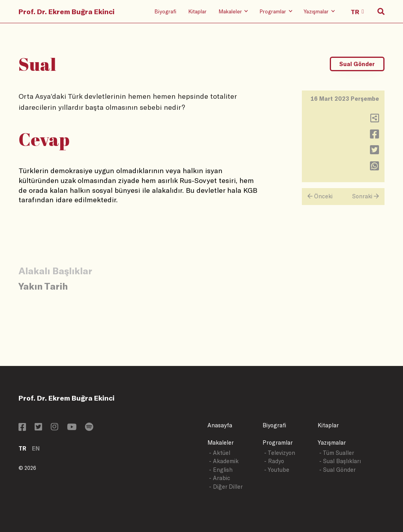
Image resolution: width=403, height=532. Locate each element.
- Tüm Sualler (337, 453)
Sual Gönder (357, 64)
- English (221, 470)
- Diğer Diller (226, 487)
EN (36, 448)
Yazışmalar (332, 442)
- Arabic (220, 478)
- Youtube (277, 470)
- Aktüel (220, 453)
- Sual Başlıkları (340, 461)
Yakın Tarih (43, 286)
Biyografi (165, 11)
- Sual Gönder (337, 470)
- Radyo (274, 461)
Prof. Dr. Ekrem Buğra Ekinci (67, 11)
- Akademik (224, 461)
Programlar (278, 442)
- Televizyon (280, 453)
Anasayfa (220, 425)
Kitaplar (197, 11)
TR (22, 448)
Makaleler (221, 442)
